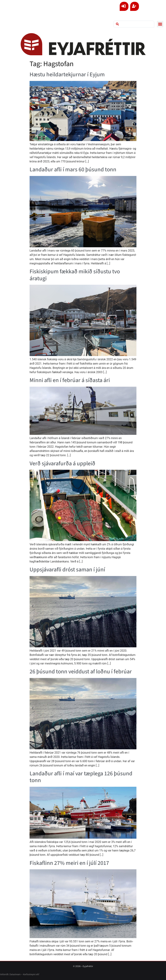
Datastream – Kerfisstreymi (22, 974)
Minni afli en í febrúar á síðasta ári (70, 380)
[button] (160, 24)
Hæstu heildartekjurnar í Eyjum (67, 75)
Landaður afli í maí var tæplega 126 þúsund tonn (81, 777)
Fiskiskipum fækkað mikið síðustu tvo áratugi (75, 275)
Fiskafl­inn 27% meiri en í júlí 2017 (69, 863)
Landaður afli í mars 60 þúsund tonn (73, 170)
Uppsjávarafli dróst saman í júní (67, 570)
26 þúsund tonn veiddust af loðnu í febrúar (81, 672)
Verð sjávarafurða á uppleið (62, 464)
